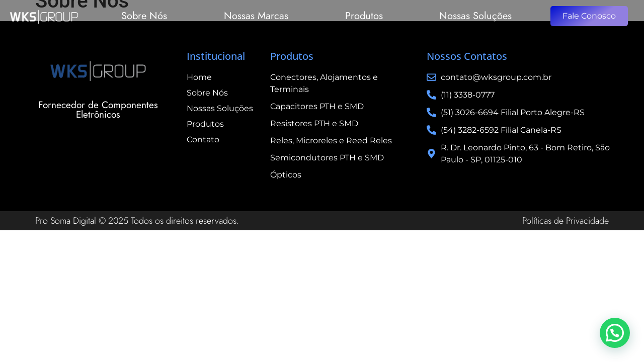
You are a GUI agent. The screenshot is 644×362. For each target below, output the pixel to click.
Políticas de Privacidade (566, 221)
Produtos (364, 16)
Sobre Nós (144, 16)
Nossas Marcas (256, 16)
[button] (615, 333)
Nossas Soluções (475, 16)
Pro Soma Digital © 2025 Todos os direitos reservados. (137, 221)
